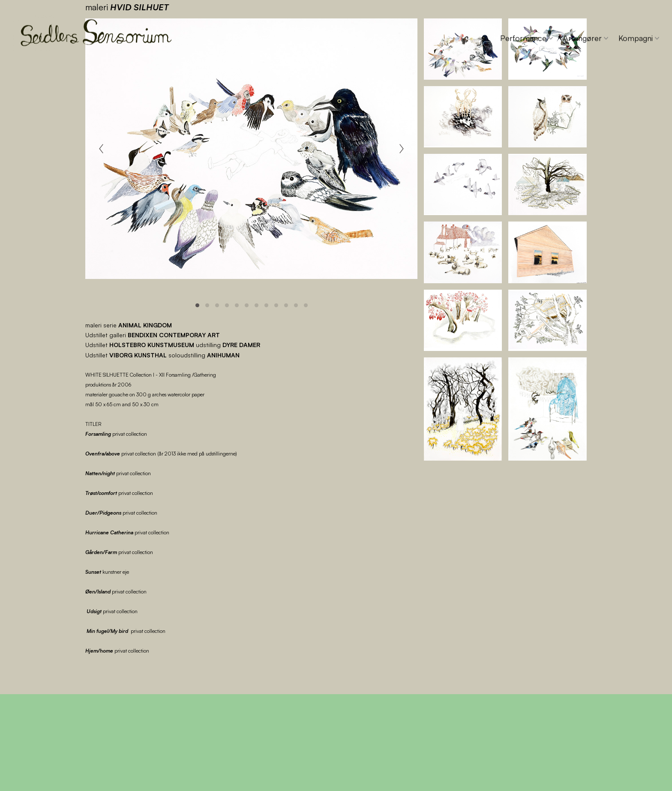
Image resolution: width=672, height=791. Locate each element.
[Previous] (101, 149)
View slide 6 (247, 305)
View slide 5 (237, 305)
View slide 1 (197, 305)
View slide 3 (217, 305)
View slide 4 (227, 305)
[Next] (402, 149)
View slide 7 (256, 305)
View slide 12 (306, 305)
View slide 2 (207, 305)
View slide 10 (286, 305)
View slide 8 (266, 305)
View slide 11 (296, 305)
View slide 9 (276, 305)
